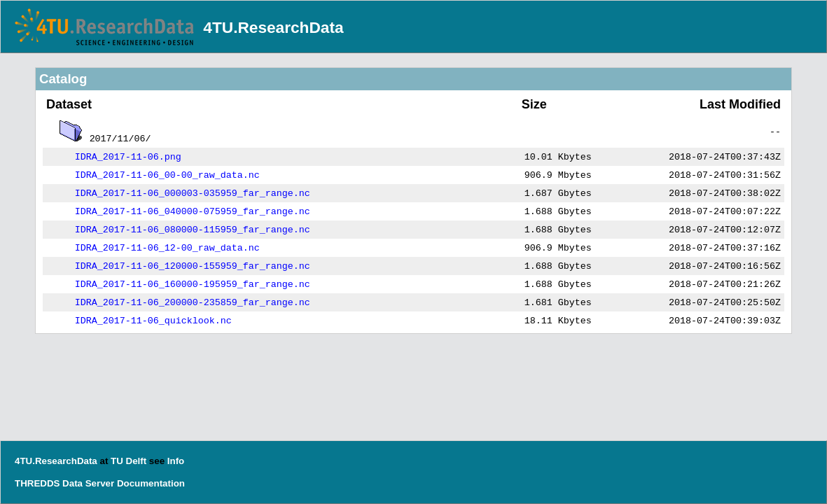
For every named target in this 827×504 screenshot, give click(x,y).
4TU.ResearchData (273, 27)
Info (176, 461)
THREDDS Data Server (64, 483)
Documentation (151, 483)
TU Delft (128, 461)
